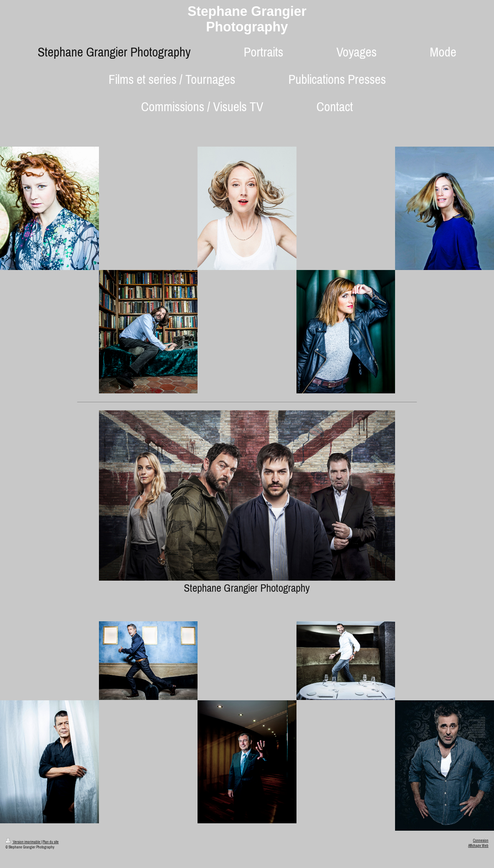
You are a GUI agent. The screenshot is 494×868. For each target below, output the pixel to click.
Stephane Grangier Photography (247, 19)
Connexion (481, 840)
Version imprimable (23, 842)
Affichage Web (478, 846)
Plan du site (51, 842)
